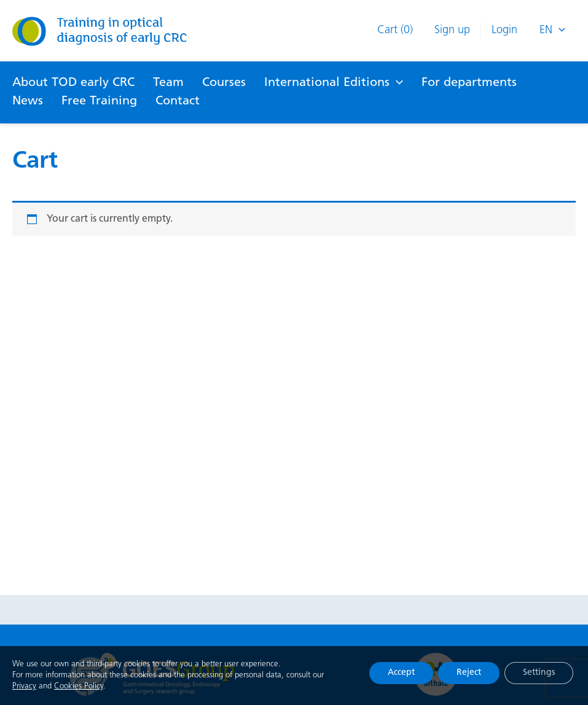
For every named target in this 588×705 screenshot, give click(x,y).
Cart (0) (395, 30)
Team (168, 83)
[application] (396, 83)
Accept (401, 673)
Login (504, 30)
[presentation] (559, 31)
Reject (469, 673)
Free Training (99, 101)
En (552, 31)
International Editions (334, 83)
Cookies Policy (79, 687)
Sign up (452, 30)
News (28, 101)
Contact (178, 101)
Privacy (24, 687)
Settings (539, 673)
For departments (469, 83)
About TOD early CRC (73, 83)
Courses (224, 83)
